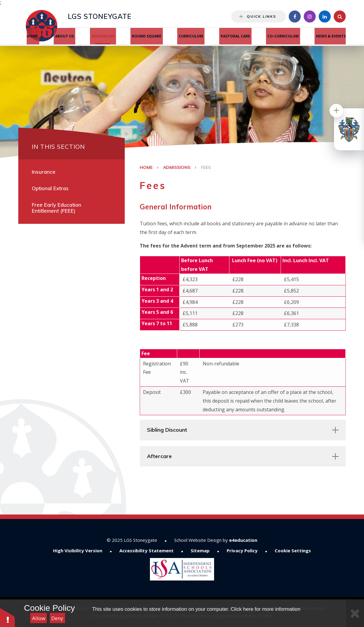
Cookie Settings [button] (293, 550)
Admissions (177, 167)
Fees (206, 167)
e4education (243, 540)
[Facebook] (295, 16)
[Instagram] (310, 16)
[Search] (340, 16)
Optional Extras (50, 188)
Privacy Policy (242, 550)
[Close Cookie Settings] (355, 613)
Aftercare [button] (159, 456)
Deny (57, 618)
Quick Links (258, 16)
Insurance (44, 172)
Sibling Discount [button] (167, 430)
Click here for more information (265, 609)
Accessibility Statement (146, 550)
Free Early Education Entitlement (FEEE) (57, 208)
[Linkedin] (325, 16)
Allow (39, 618)
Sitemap (200, 550)
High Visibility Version (78, 550)
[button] (7, 617)
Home (146, 167)
